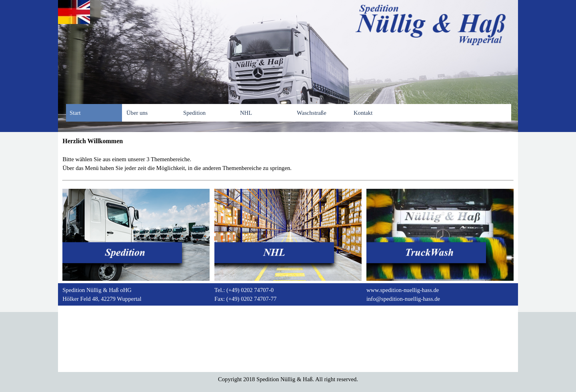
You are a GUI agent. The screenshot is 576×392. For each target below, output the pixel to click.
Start (75, 113)
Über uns (137, 113)
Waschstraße (312, 113)
